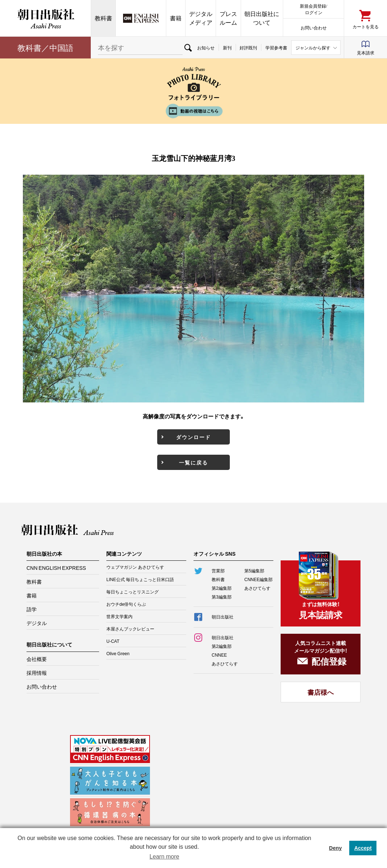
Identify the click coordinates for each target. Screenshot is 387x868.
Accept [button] (363, 848)
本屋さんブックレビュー (130, 629)
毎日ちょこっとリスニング (133, 592)
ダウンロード (193, 437)
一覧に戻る (193, 462)
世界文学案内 (119, 616)
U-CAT (113, 641)
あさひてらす (257, 588)
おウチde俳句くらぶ (126, 604)
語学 (32, 609)
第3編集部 (222, 597)
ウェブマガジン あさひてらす (135, 567)
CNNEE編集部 (258, 579)
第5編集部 (254, 571)
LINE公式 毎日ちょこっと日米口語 (140, 579)
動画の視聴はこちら (193, 111)
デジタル (37, 623)
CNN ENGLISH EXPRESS (56, 568)
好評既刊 (248, 48)
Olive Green (118, 653)
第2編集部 (222, 588)
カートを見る (366, 26)
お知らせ (206, 48)
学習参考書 (276, 48)
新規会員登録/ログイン (313, 9)
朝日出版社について (262, 18)
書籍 (176, 18)
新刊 (227, 48)
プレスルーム (228, 18)
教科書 (103, 18)
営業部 (218, 571)
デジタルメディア (201, 18)
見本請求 (366, 53)
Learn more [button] (164, 857)
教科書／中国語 (45, 47)
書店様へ (321, 692)
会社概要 (37, 659)
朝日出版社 (45, 18)
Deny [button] (335, 848)
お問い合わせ (314, 27)
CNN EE (141, 18)
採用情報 (37, 673)
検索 (188, 48)
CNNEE (219, 655)
